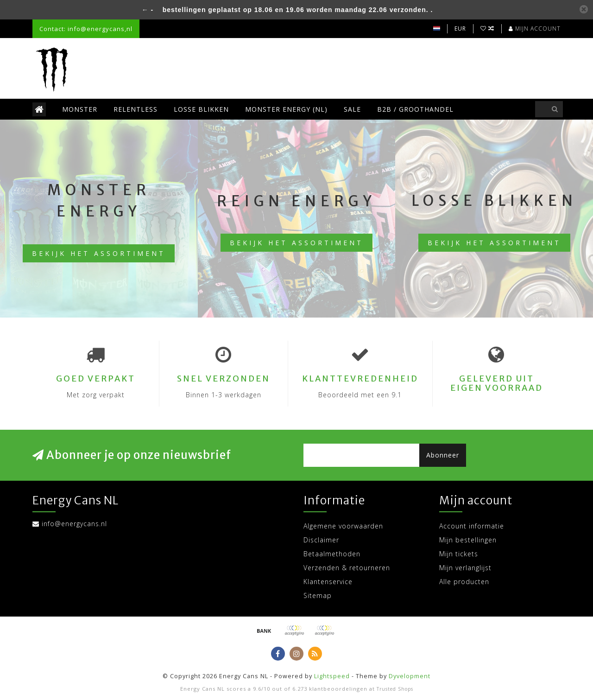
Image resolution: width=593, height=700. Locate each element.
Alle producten (464, 582)
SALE (352, 109)
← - (148, 10)
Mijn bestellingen (468, 540)
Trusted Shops (395, 689)
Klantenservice (328, 582)
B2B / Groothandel (415, 109)
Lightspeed (332, 676)
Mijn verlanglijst (465, 568)
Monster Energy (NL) (286, 109)
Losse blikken (201, 109)
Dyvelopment (410, 676)
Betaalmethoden (332, 554)
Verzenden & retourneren (347, 568)
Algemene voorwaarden (343, 526)
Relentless (136, 109)
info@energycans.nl (74, 524)
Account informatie (472, 526)
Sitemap (318, 595)
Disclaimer (321, 540)
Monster (80, 109)
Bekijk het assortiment (99, 253)
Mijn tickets (459, 554)
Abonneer (443, 455)
